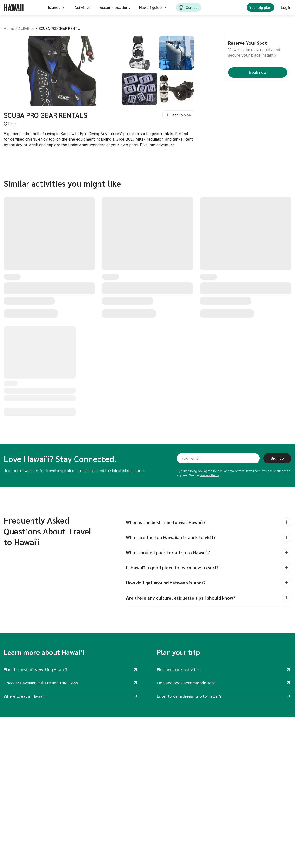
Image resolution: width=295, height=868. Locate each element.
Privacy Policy (210, 475)
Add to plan (178, 115)
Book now (258, 72)
